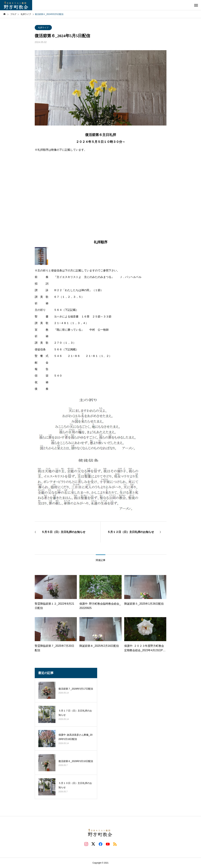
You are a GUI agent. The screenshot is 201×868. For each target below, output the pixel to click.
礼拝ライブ (43, 28)
